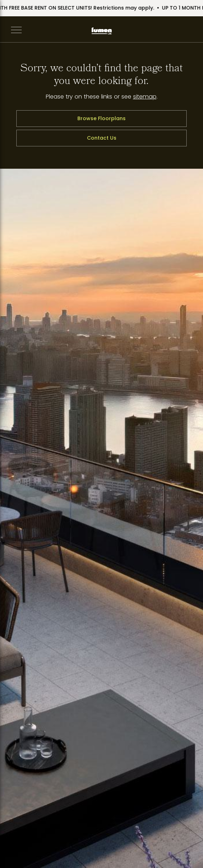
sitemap (145, 97)
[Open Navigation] (16, 31)
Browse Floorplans (101, 118)
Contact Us (102, 138)
